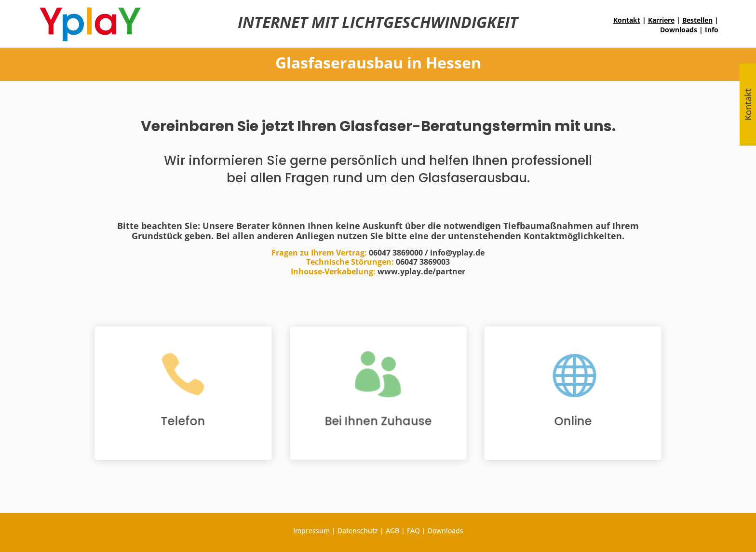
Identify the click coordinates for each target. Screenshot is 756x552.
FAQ (413, 531)
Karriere (661, 20)
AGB (392, 531)
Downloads (679, 30)
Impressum (311, 531)
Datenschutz (358, 531)
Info (712, 30)
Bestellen (697, 20)
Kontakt (627, 20)
